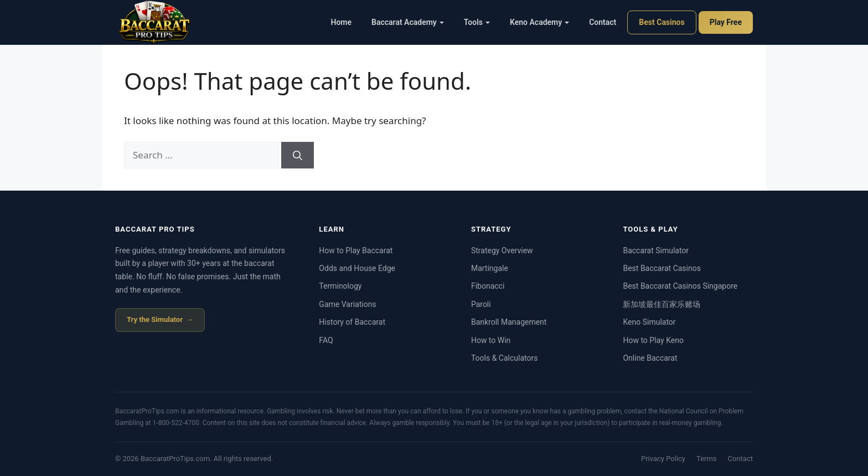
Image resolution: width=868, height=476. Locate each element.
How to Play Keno (653, 340)
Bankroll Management (509, 322)
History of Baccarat (352, 322)
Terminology (340, 286)
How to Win (491, 340)
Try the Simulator (155, 319)
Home (342, 22)
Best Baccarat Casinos (662, 268)
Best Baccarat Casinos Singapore (680, 286)
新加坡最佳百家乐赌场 (662, 304)
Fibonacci (488, 286)
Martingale (490, 268)
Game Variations (347, 304)
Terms (707, 459)
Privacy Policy (663, 459)
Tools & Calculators (505, 358)
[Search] (298, 155)
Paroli (481, 304)
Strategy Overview (502, 250)
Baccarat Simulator (656, 250)
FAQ (326, 340)
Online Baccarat (650, 358)
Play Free (726, 22)
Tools (477, 22)
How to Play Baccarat (356, 250)
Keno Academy (539, 22)
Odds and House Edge (357, 268)
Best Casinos (662, 22)
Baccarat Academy (408, 22)
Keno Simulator (649, 322)
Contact (603, 22)
